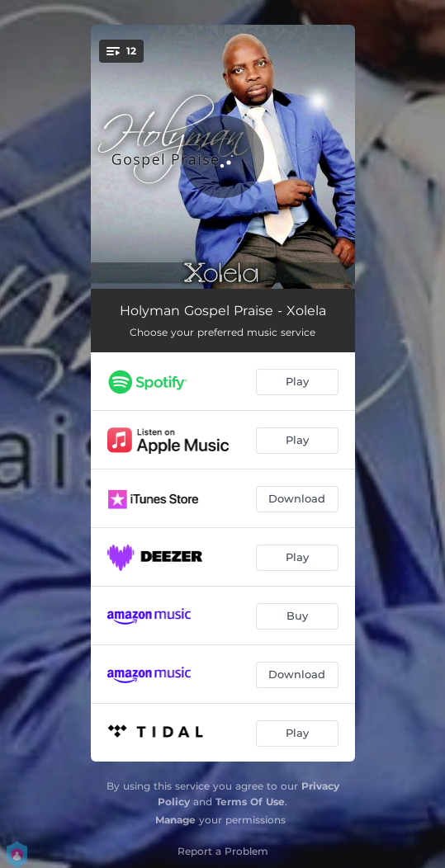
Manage (175, 820)
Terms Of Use (250, 802)
